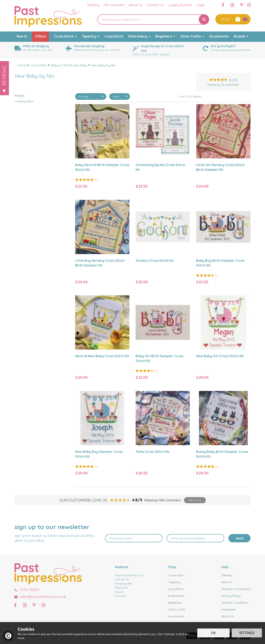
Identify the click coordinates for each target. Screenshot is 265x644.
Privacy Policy (231, 596)
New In (22, 36)
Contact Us (155, 5)
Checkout (225, 19)
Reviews (4, 79)
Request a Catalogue (236, 589)
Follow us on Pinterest (242, 5)
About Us (228, 616)
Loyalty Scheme (180, 5)
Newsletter (229, 609)
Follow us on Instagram (249, 5)
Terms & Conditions (235, 603)
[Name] (134, 538)
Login (201, 5)
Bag (238, 19)
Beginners (175, 603)
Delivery (227, 575)
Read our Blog (232, 5)
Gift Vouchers (114, 5)
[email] (195, 538)
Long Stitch (176, 589)
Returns (226, 582)
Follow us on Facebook (223, 5)
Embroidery (176, 596)
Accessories (176, 616)
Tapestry (174, 582)
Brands (239, 36)
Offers (40, 36)
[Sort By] (91, 96)
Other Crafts (177, 609)
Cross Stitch (176, 575)
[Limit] (120, 96)
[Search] (148, 19)
